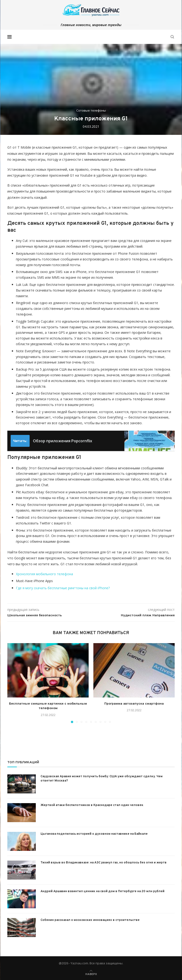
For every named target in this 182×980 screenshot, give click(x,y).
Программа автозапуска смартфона (134, 704)
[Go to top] (91, 974)
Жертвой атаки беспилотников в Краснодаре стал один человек (92, 805)
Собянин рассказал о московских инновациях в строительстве (90, 920)
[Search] (172, 37)
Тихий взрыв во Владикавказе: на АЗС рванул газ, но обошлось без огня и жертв (104, 863)
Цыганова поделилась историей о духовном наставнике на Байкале (94, 834)
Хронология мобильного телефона (44, 574)
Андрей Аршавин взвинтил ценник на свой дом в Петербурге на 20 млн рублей (102, 891)
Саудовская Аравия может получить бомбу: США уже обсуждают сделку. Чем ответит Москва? (102, 779)
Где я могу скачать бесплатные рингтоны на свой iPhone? (63, 588)
